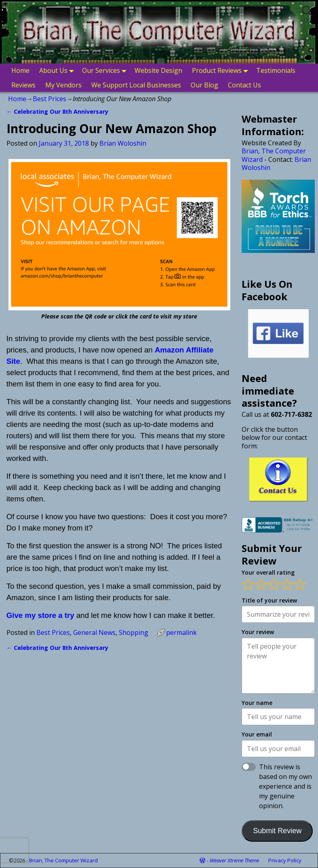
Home (20, 70)
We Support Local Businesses (136, 85)
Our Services (106, 71)
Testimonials (276, 70)
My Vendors (63, 85)
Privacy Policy (285, 860)
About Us (58, 71)
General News (94, 632)
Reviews (23, 85)
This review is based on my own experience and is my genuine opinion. (285, 786)
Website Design (158, 70)
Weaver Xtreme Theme (234, 860)
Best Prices (49, 99)
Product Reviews (222, 71)
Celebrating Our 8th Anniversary (57, 111)
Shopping (134, 632)
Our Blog (204, 85)
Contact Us (244, 85)
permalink (181, 632)
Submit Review (277, 831)
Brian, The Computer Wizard (274, 155)
